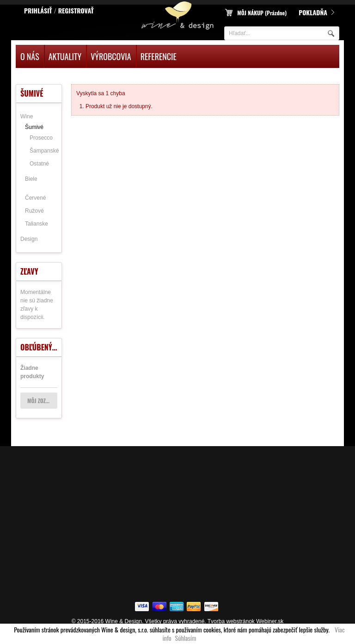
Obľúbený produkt (52, 347)
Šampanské (44, 151)
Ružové (34, 211)
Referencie (159, 56)
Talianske (37, 224)
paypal (195, 607)
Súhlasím (186, 638)
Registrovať (76, 10)
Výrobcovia (111, 56)
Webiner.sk (270, 621)
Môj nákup (262, 13)
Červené (35, 198)
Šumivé (34, 127)
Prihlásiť (38, 10)
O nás (30, 56)
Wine (27, 117)
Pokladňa (313, 12)
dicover (212, 607)
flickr (160, 607)
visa (143, 607)
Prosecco (41, 138)
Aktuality (65, 56)
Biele (31, 179)
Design (29, 239)
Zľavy (29, 271)
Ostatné (39, 164)
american (177, 607)
